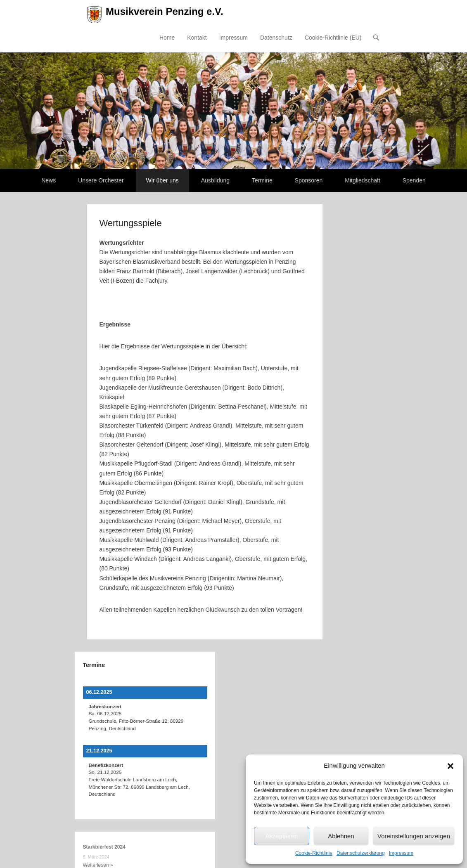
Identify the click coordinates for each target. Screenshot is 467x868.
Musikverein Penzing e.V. (165, 11)
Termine (262, 180)
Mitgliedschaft (363, 180)
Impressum (401, 853)
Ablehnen (341, 836)
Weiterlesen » (98, 865)
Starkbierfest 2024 (104, 847)
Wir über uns (162, 180)
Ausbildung (215, 180)
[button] (450, 766)
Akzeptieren (281, 836)
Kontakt (197, 38)
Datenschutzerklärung (361, 853)
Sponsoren (309, 180)
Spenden (414, 180)
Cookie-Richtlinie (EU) (333, 38)
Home (167, 38)
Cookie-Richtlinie (314, 853)
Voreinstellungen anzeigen (414, 836)
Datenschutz (276, 38)
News (49, 180)
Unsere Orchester (101, 180)
